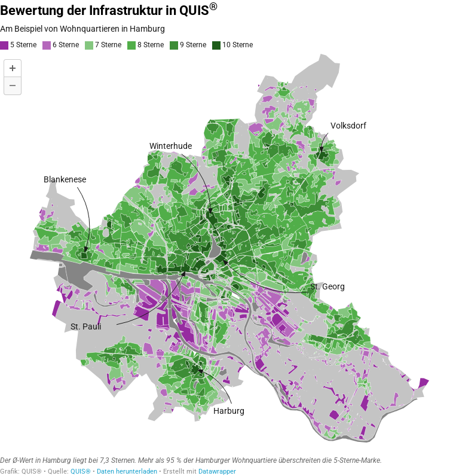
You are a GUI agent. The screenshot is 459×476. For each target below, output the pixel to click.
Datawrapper (217, 472)
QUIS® (81, 472)
